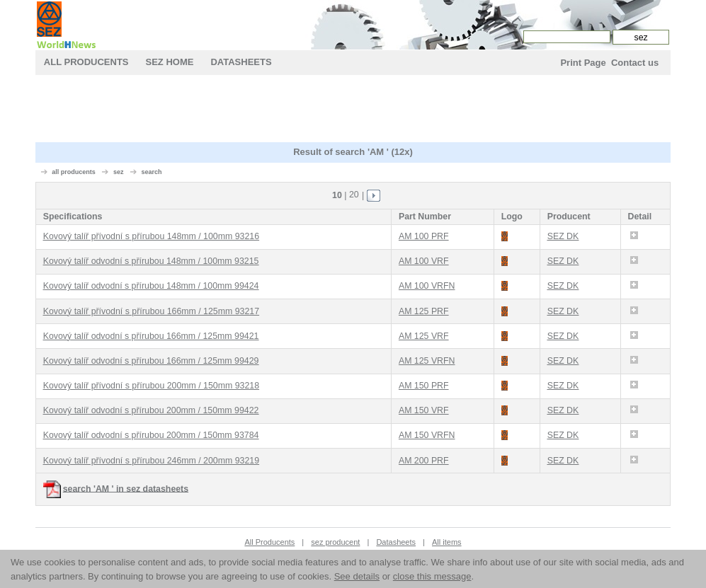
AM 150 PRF (424, 386)
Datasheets (241, 62)
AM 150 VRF (424, 410)
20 (354, 195)
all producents (74, 172)
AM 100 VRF (424, 261)
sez (119, 172)
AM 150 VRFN (427, 435)
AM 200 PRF (424, 461)
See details (357, 576)
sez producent (335, 542)
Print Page (583, 63)
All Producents (86, 62)
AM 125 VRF (424, 336)
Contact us (635, 63)
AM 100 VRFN (427, 286)
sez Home (170, 62)
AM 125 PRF (424, 311)
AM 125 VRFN (427, 361)
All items (447, 542)
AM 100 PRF (424, 236)
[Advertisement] (353, 110)
